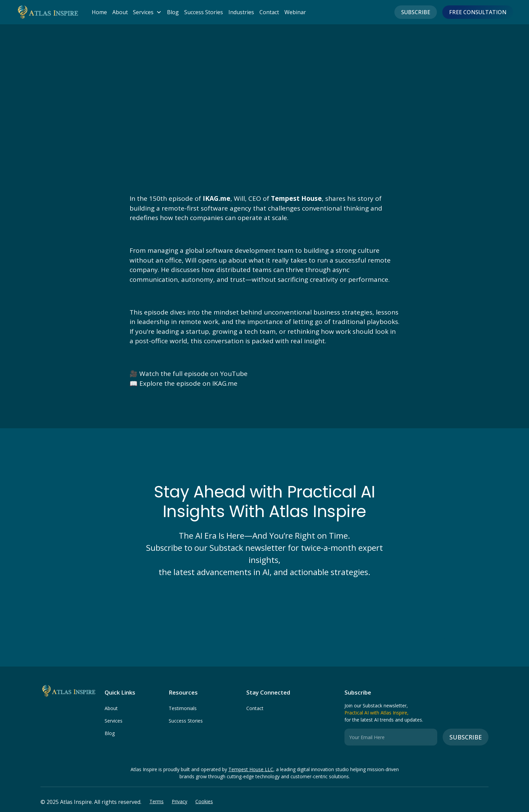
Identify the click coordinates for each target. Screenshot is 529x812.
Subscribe (416, 12)
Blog (173, 12)
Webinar (295, 12)
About (120, 12)
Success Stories (204, 12)
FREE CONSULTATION (478, 12)
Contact (269, 12)
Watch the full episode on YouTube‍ (193, 374)
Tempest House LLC (251, 769)
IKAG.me (225, 383)
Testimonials (183, 708)
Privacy (179, 801)
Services (114, 721)
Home (99, 12)
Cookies (204, 801)
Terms (157, 801)
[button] (145, 12)
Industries (241, 12)
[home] (47, 12)
